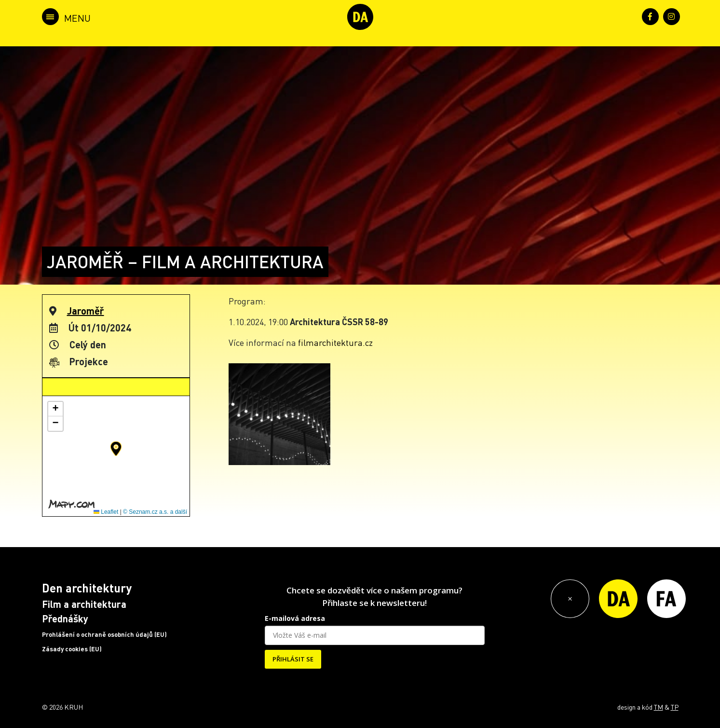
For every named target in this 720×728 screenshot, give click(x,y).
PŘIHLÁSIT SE (293, 659)
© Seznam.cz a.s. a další (155, 512)
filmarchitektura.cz (335, 342)
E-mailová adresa (295, 618)
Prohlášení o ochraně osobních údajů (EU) (104, 634)
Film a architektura (84, 604)
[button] (116, 449)
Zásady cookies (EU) (72, 649)
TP (675, 707)
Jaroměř (86, 311)
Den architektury (87, 588)
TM (659, 707)
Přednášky (65, 618)
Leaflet (106, 512)
